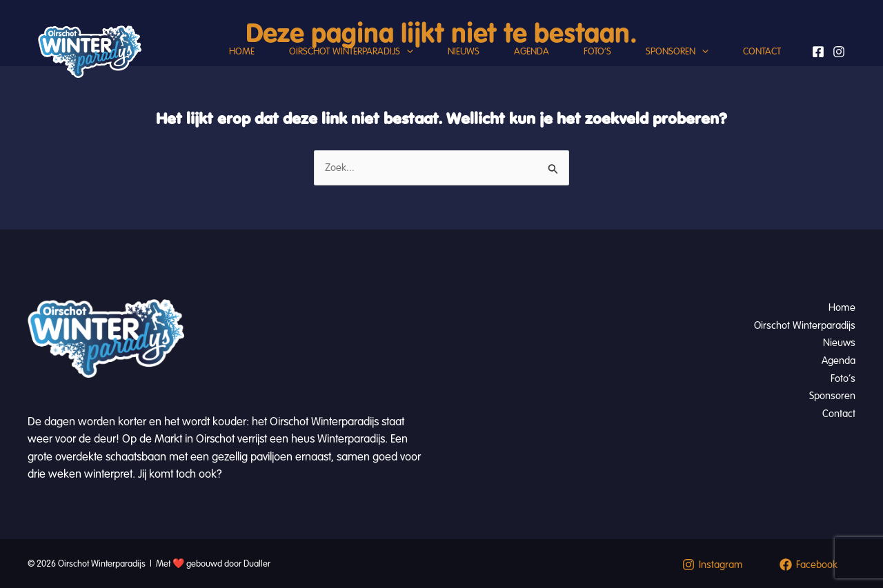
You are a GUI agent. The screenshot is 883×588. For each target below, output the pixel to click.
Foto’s (597, 51)
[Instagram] (839, 52)
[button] (407, 52)
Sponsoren (677, 52)
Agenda (532, 51)
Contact (762, 51)
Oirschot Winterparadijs (351, 52)
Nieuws (464, 51)
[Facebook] (818, 52)
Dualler (257, 564)
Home (242, 51)
